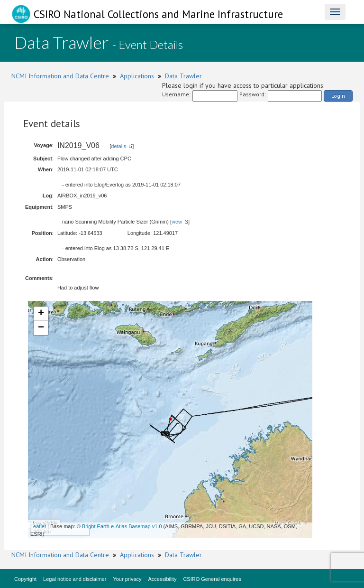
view (177, 222)
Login (338, 96)
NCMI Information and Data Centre (60, 76)
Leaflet (38, 526)
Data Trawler (183, 76)
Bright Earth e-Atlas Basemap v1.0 (122, 526)
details (118, 146)
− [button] (41, 328)
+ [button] (41, 314)
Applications (137, 76)
